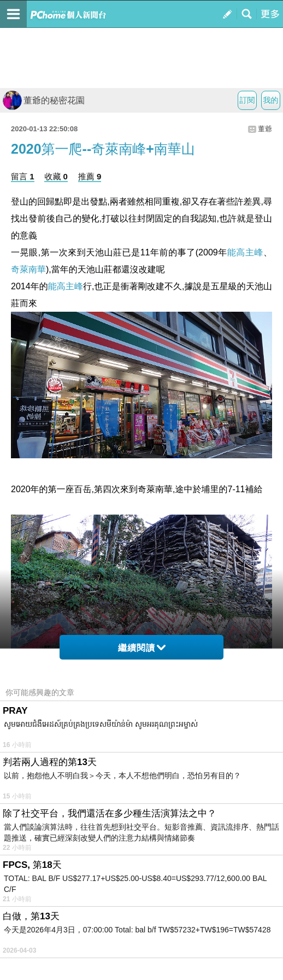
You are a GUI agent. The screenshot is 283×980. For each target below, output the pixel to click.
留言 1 (23, 176)
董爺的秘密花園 (44, 100)
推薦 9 (90, 176)
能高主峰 (245, 252)
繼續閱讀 (142, 648)
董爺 (265, 129)
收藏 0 (56, 176)
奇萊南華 (28, 269)
